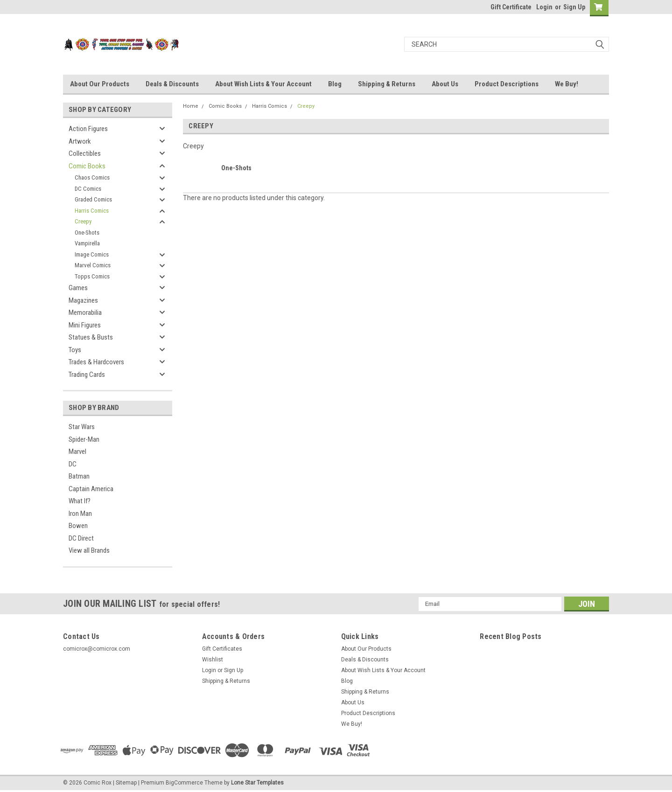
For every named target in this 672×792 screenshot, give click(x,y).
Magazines (83, 300)
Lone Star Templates (257, 783)
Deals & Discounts (172, 84)
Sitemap (126, 783)
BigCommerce (184, 783)
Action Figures (88, 129)
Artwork (80, 141)
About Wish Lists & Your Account (263, 84)
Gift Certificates (222, 649)
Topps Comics (92, 276)
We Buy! (567, 84)
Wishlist (213, 660)
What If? (80, 501)
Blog (335, 84)
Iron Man (80, 514)
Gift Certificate (511, 7)
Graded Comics (93, 199)
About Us (445, 84)
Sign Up (574, 7)
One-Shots (87, 233)
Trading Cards (87, 375)
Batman (79, 476)
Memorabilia (85, 313)
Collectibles (85, 153)
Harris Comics (92, 211)
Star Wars (82, 427)
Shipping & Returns (387, 84)
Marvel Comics (93, 265)
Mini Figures (85, 325)
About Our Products (100, 84)
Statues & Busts (91, 337)
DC (73, 464)
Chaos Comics (92, 177)
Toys (75, 350)
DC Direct (81, 538)
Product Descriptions (507, 84)
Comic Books (87, 166)
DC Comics (88, 189)
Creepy (83, 221)
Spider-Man (84, 439)
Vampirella (87, 243)
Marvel (77, 452)
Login (544, 7)
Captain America (91, 489)
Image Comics (92, 254)
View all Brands (89, 550)
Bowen (78, 526)
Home (191, 106)
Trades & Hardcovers (96, 362)
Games (78, 288)
